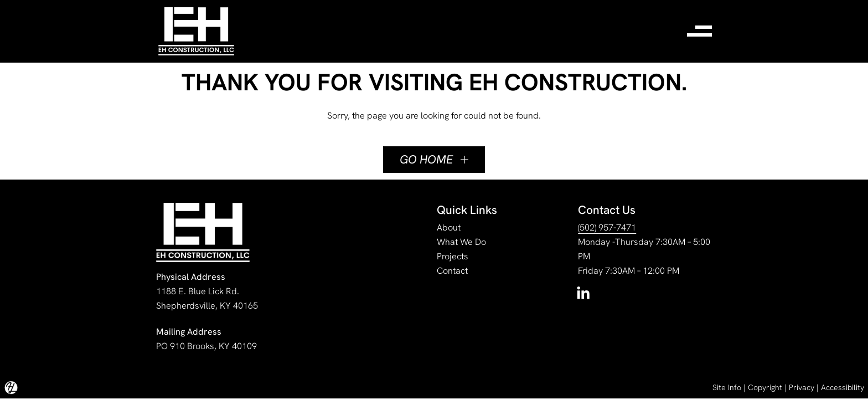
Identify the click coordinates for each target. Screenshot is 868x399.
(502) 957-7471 (607, 227)
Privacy (802, 387)
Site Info (727, 387)
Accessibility (843, 387)
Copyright (765, 387)
